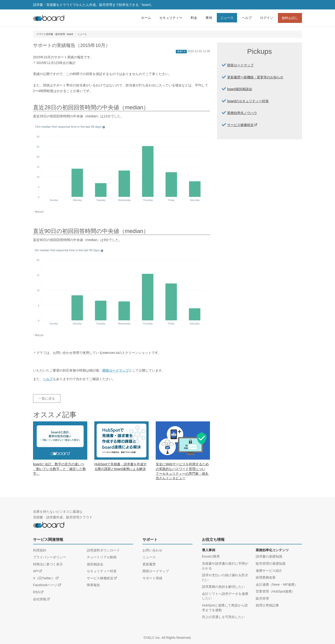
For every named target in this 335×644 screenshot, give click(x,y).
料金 (194, 18)
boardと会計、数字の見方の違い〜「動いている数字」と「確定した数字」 (59, 469)
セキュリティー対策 (102, 571)
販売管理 (262, 598)
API (36, 571)
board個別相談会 (240, 89)
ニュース (227, 18)
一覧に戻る (47, 398)
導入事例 (209, 550)
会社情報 (40, 599)
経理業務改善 (266, 577)
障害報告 (93, 585)
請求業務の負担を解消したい (223, 587)
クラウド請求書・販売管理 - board (55, 34)
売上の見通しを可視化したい (223, 617)
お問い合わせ (152, 550)
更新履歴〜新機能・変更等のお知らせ (255, 77)
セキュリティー (171, 18)
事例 (209, 18)
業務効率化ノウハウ (242, 113)
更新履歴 (149, 564)
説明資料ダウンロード (103, 550)
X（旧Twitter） (44, 578)
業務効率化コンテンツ (272, 550)
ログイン (267, 18)
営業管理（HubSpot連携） (275, 591)
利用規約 (40, 550)
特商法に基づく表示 (48, 564)
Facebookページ (45, 585)
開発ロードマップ (116, 370)
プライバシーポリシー (50, 557)
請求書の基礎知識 (269, 556)
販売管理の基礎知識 (271, 563)
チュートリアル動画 (102, 557)
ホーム (146, 18)
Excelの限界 (211, 556)
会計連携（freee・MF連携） (277, 585)
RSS (36, 592)
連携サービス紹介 (269, 571)
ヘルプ (247, 18)
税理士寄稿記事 (267, 605)
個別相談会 (95, 564)
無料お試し (290, 18)
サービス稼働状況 (240, 125)
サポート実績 (152, 578)
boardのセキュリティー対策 (248, 101)
